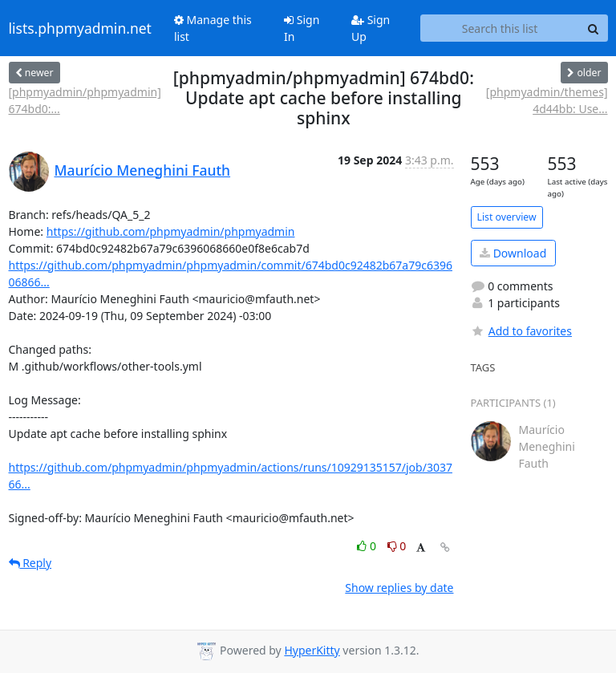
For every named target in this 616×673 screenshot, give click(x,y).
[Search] (594, 28)
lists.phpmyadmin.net (80, 28)
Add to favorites (521, 331)
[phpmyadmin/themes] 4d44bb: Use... (547, 100)
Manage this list (213, 28)
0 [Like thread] (368, 546)
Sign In (302, 28)
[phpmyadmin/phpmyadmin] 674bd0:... (85, 100)
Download (513, 253)
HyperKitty (312, 650)
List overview (507, 217)
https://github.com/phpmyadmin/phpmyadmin (171, 231)
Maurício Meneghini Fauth (143, 170)
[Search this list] (500, 28)
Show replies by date (399, 588)
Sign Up (371, 28)
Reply (30, 563)
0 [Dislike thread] (397, 546)
